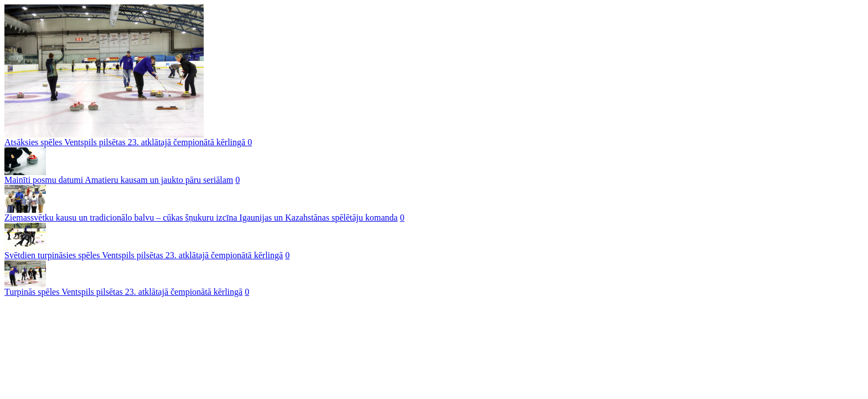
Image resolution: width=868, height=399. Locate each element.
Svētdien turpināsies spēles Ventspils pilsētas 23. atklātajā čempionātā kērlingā (144, 255)
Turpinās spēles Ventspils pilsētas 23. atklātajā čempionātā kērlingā (123, 292)
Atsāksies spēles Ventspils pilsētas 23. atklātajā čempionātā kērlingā (126, 142)
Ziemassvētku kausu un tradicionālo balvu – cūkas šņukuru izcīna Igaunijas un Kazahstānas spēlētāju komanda (201, 218)
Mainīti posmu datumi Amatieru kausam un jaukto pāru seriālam (119, 180)
